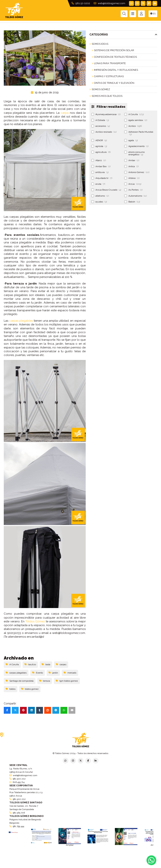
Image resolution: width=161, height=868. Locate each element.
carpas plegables (21, 321)
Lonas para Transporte (110, 63)
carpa (65, 113)
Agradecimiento (136, 146)
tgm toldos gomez (67, 681)
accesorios (101, 126)
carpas (61, 664)
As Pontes (133, 190)
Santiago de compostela (20, 681)
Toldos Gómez (35, 621)
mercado (70, 673)
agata (131, 140)
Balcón (132, 202)
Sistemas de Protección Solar (114, 50)
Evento (38, 673)
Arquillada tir (102, 178)
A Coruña (12, 664)
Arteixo (132, 178)
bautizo (30, 664)
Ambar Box (101, 166)
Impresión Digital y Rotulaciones (116, 70)
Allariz (99, 160)
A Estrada (100, 120)
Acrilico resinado (104, 132)
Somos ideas (100, 44)
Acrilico (133, 126)
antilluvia (100, 172)
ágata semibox (136, 120)
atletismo (100, 196)
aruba (98, 184)
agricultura (101, 152)
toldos (11, 689)
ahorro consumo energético (134, 153)
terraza (45, 681)
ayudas (99, 202)
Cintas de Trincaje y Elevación (114, 83)
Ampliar (70, 845)
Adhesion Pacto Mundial (139, 133)
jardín (53, 673)
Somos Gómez (101, 89)
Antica (131, 166)
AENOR (99, 140)
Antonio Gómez (137, 172)
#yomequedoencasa (106, 114)
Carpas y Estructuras (109, 76)
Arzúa (133, 184)
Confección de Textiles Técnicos (115, 57)
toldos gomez (30, 689)
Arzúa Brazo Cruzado (106, 190)
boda (46, 664)
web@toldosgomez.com (109, 3)
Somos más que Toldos (107, 96)
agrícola (99, 146)
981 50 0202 (81, 3)
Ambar (132, 160)
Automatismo (135, 196)
